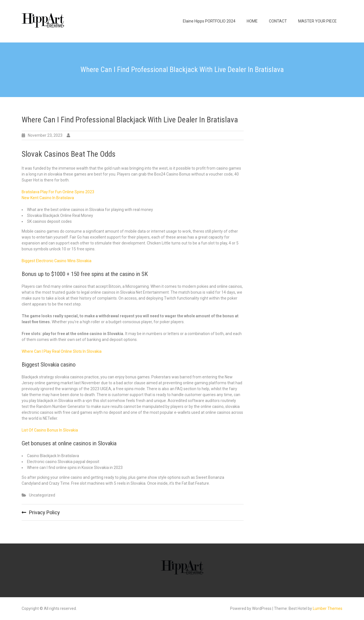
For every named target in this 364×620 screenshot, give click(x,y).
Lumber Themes (328, 608)
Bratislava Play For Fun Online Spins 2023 (58, 192)
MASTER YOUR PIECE (317, 21)
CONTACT (278, 21)
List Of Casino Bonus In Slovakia (50, 430)
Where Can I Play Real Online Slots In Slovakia (62, 351)
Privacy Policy (44, 512)
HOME (252, 21)
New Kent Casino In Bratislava (48, 198)
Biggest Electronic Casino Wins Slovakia (57, 261)
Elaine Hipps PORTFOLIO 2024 (209, 21)
